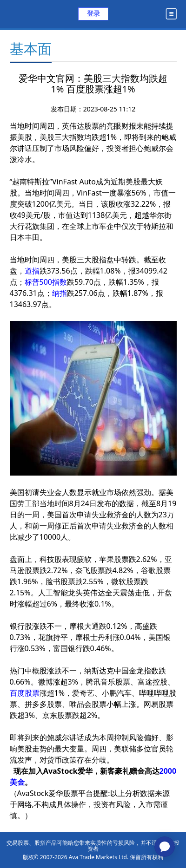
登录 (93, 13)
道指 (32, 271)
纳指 (60, 293)
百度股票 (25, 693)
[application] (165, 847)
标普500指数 (46, 282)
